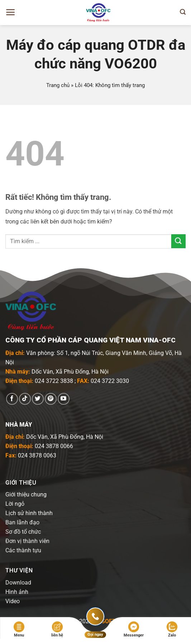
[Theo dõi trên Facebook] (12, 399)
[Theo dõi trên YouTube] (64, 399)
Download (18, 583)
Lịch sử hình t (23, 513)
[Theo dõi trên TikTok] (25, 399)
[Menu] (11, 12)
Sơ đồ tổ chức (23, 532)
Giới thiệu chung (26, 494)
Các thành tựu (23, 550)
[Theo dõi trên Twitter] (38, 399)
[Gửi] (178, 241)
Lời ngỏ (15, 504)
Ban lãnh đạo (22, 522)
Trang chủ (58, 85)
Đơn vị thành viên (27, 541)
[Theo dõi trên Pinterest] (51, 399)
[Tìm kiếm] (183, 12)
